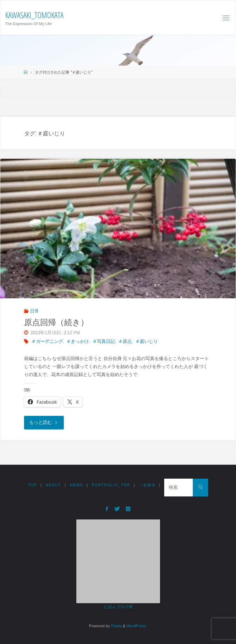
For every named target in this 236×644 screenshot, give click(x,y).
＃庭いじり (147, 342)
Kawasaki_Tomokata (34, 15)
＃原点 (125, 342)
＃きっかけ (78, 342)
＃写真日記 (104, 342)
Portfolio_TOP (111, 485)
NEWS (77, 485)
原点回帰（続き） (56, 322)
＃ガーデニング (47, 342)
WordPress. (137, 626)
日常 (35, 311)
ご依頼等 (147, 485)
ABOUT (54, 485)
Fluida (116, 626)
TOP (33, 485)
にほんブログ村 (118, 607)
